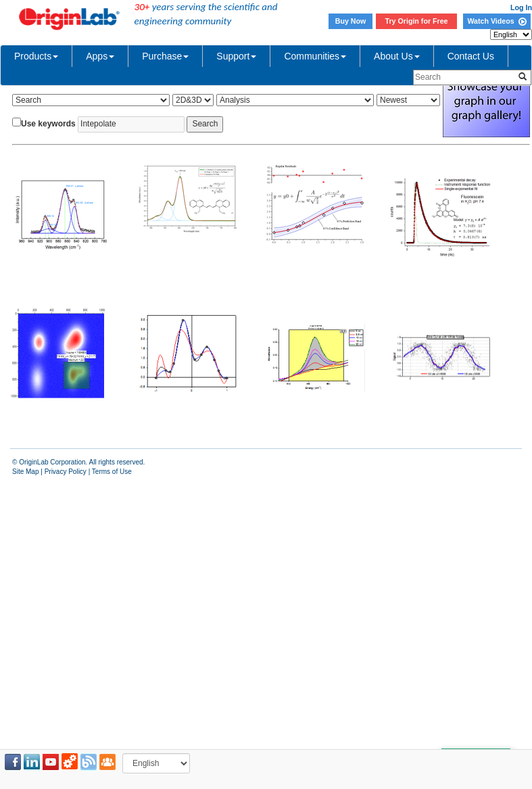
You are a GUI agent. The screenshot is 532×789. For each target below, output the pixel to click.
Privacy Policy (66, 472)
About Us (397, 56)
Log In (521, 7)
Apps (100, 56)
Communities (315, 56)
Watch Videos (497, 21)
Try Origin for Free (417, 21)
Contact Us (471, 56)
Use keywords (48, 124)
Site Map (25, 472)
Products (36, 56)
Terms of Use (112, 472)
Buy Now (351, 21)
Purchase (165, 56)
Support (236, 56)
